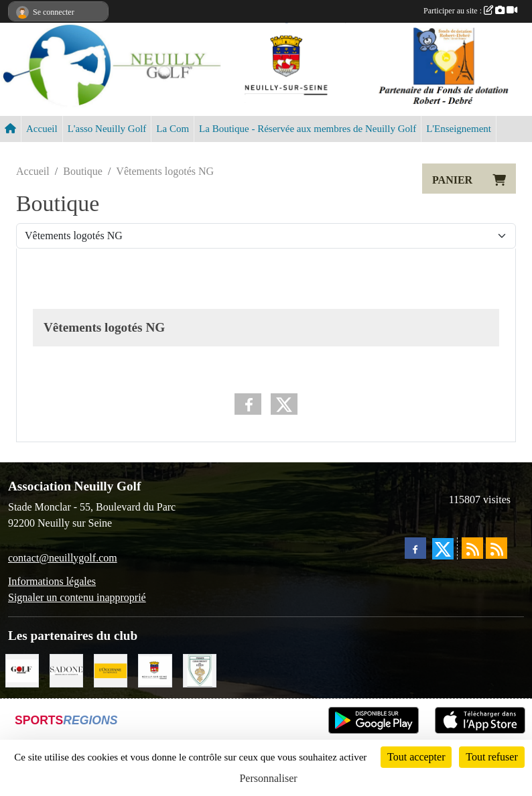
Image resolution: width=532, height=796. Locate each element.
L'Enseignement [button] (459, 129)
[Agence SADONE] (66, 669)
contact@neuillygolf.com (63, 558)
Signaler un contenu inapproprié (77, 597)
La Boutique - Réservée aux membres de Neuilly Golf (308, 129)
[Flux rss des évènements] (496, 548)
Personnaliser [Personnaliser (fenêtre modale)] (268, 778)
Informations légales (52, 581)
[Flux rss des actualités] (472, 548)
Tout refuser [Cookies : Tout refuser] (492, 757)
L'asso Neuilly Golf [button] (107, 129)
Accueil (42, 129)
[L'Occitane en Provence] (111, 669)
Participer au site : (470, 11)
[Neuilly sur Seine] (155, 669)
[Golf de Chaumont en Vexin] (200, 669)
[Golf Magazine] (22, 669)
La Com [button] (173, 129)
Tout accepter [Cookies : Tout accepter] (416, 757)
